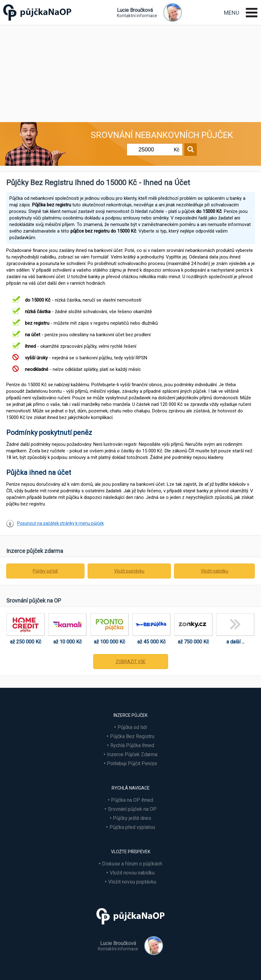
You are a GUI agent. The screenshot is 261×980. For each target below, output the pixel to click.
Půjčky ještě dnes (132, 818)
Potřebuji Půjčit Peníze (132, 763)
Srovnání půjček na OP (132, 809)
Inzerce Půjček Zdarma (132, 754)
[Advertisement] (130, 72)
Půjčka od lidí (132, 727)
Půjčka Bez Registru (132, 736)
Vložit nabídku (215, 571)
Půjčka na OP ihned (132, 800)
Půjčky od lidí (45, 571)
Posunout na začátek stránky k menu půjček (60, 523)
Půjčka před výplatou (132, 827)
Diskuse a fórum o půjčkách (132, 864)
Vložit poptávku (129, 571)
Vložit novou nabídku (132, 873)
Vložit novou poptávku (132, 882)
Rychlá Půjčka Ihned (132, 745)
